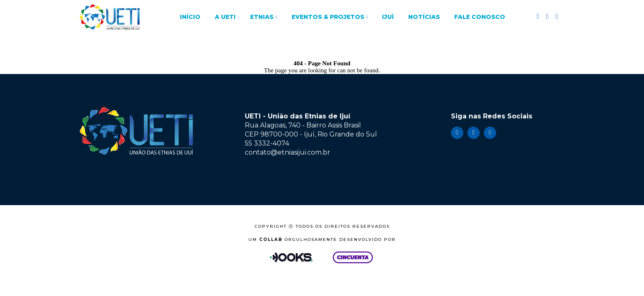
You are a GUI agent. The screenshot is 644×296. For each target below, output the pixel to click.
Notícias (424, 17)
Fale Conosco (480, 17)
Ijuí (388, 17)
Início (190, 17)
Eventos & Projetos (328, 17)
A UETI (225, 17)
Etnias (262, 17)
